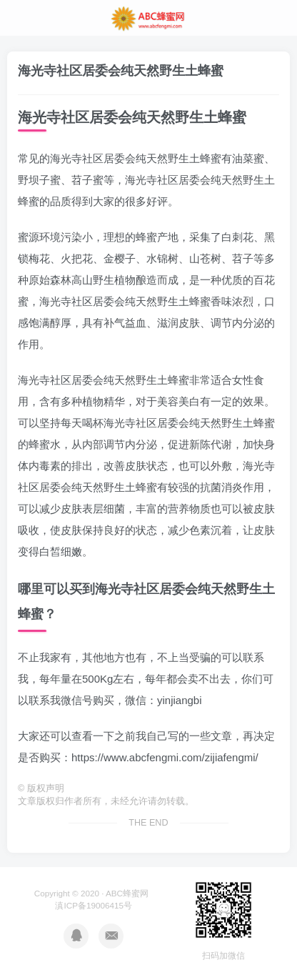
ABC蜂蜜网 (127, 893)
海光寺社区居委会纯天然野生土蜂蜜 (121, 71)
